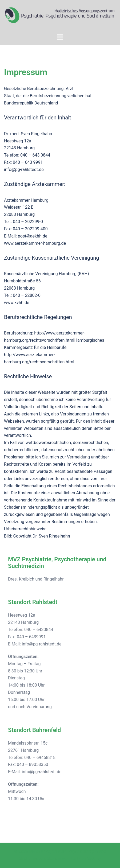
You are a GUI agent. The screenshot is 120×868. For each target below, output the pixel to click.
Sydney (94, 859)
